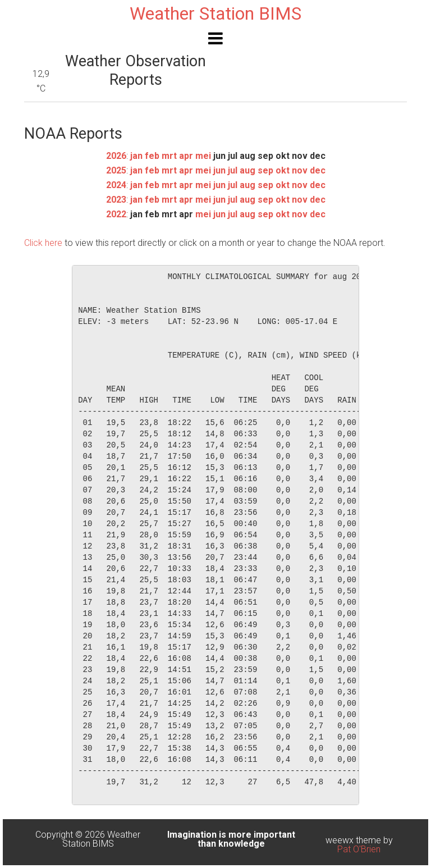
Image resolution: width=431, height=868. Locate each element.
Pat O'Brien (359, 849)
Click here (43, 243)
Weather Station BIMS (215, 13)
